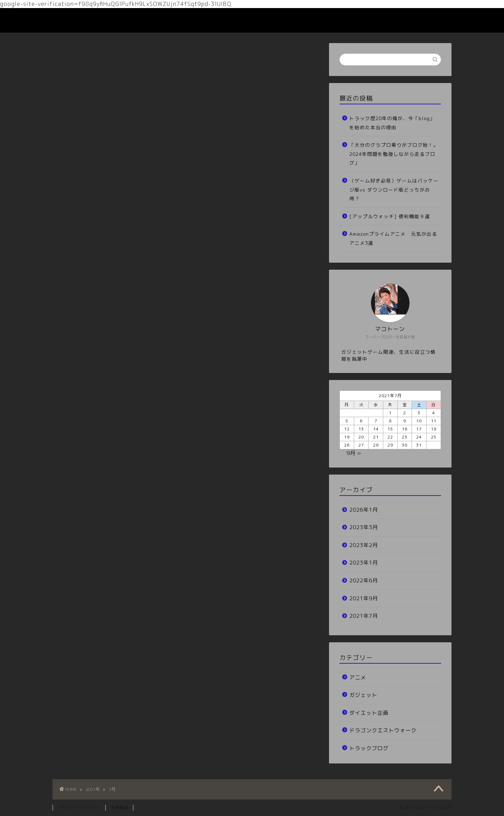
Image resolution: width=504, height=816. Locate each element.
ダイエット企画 (369, 713)
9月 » (354, 453)
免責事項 (119, 808)
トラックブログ (369, 748)
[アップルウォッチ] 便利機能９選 (390, 216)
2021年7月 (364, 616)
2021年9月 (364, 598)
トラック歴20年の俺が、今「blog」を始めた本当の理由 (392, 123)
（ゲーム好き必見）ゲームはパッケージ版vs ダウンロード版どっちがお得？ (394, 189)
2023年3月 (364, 527)
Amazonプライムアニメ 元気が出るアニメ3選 (393, 238)
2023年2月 (364, 545)
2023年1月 (364, 563)
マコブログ (73, 20)
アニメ (358, 677)
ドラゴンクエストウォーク (383, 730)
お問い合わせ (417, 19)
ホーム (379, 19)
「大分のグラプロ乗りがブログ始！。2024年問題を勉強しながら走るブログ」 (394, 154)
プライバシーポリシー (79, 808)
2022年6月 (364, 580)
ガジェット (363, 695)
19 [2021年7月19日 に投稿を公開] (347, 437)
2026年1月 (364, 510)
